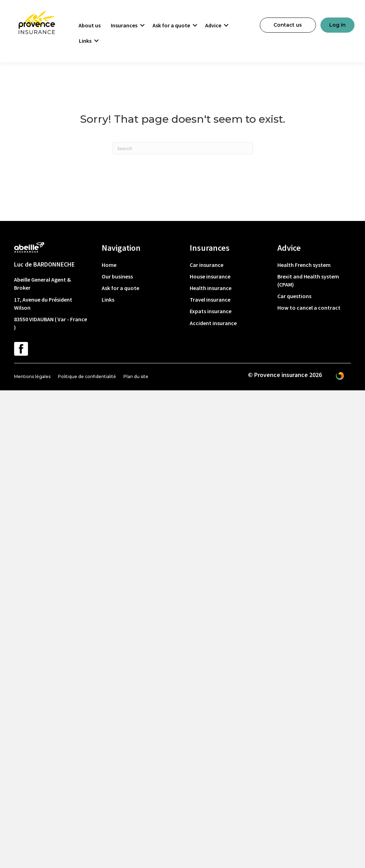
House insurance (210, 276)
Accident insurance (213, 323)
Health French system (304, 265)
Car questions (294, 296)
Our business (117, 276)
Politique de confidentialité (87, 376)
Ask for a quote (171, 25)
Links (85, 41)
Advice (213, 25)
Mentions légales (32, 376)
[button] (142, 25)
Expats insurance (211, 311)
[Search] (183, 148)
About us (90, 25)
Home (109, 265)
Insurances (124, 25)
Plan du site (136, 376)
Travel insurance (210, 300)
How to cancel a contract (309, 308)
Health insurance (211, 288)
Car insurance (207, 265)
